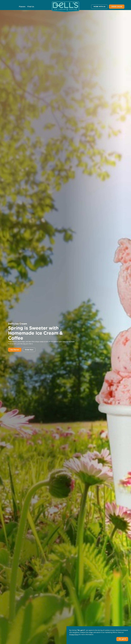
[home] (65, 7)
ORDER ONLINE (117, 7)
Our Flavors (15, 350)
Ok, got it (122, 639)
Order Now (29, 350)
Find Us (31, 7)
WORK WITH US (99, 7)
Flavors (22, 7)
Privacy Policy (74, 634)
